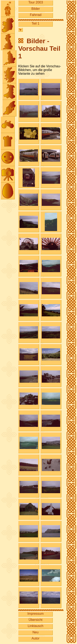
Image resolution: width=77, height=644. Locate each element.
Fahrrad (36, 15)
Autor (36, 638)
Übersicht (36, 620)
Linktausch (36, 626)
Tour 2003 (36, 2)
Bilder (36, 9)
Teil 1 (35, 23)
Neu (35, 632)
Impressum (35, 614)
